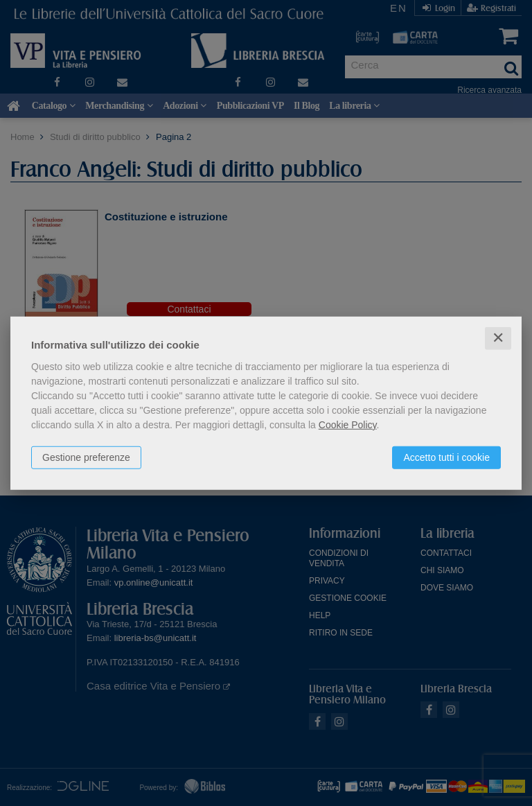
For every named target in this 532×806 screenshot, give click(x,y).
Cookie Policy (348, 425)
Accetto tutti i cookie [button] (446, 457)
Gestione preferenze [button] (86, 457)
